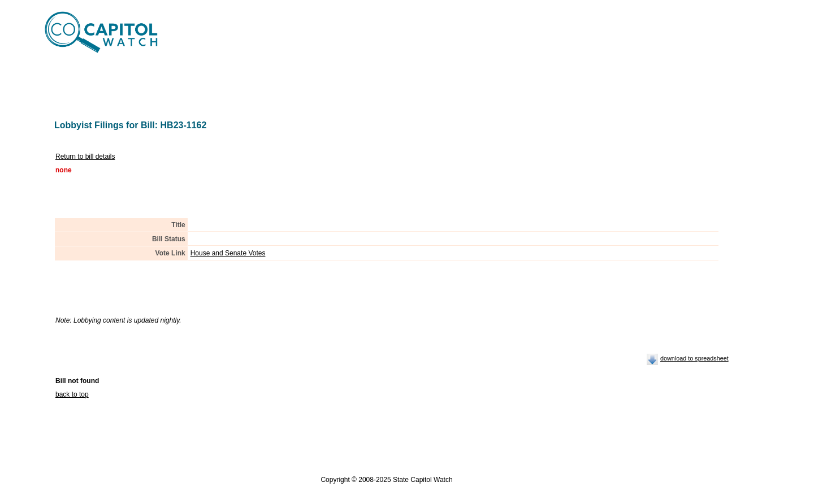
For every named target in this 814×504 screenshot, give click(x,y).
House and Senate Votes (228, 253)
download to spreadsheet (694, 358)
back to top (72, 394)
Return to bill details (85, 157)
